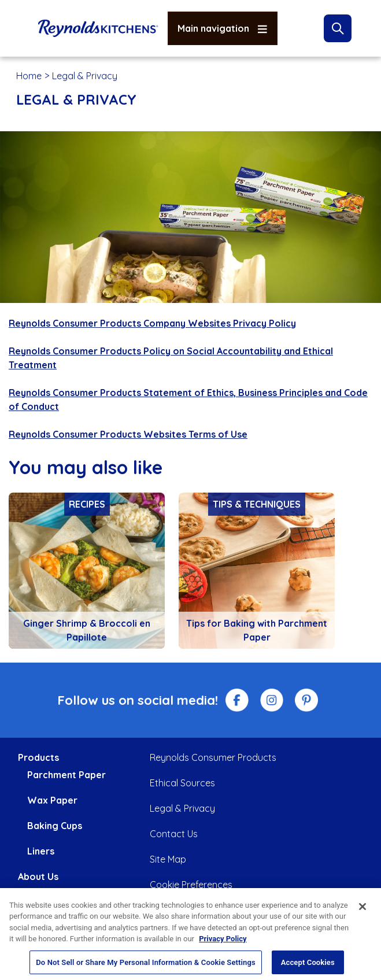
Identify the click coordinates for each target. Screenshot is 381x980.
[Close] (362, 914)
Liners (41, 851)
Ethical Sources (182, 783)
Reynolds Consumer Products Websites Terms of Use (128, 434)
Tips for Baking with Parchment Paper (257, 630)
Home (29, 76)
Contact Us (174, 834)
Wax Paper (52, 800)
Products (38, 757)
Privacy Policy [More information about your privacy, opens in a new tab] (223, 946)
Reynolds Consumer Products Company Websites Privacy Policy (152, 323)
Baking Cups (55, 826)
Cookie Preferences (191, 885)
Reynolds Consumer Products (213, 757)
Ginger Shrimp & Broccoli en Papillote (87, 630)
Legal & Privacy (182, 808)
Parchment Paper (66, 775)
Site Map (168, 859)
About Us (38, 877)
